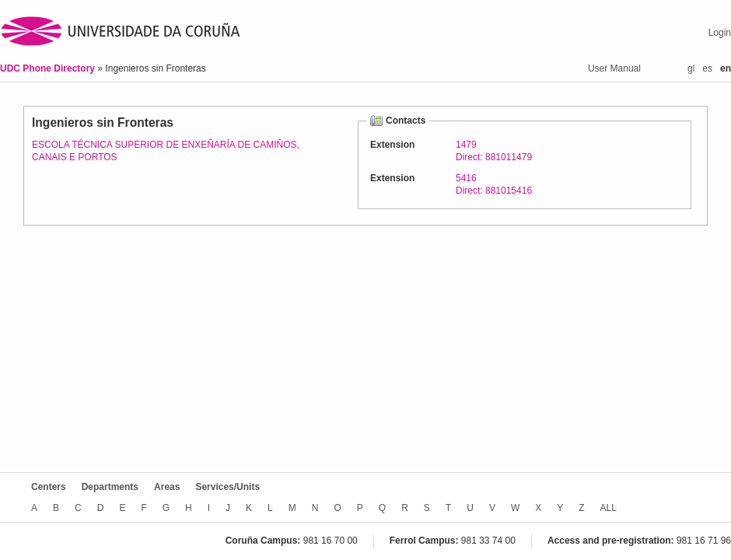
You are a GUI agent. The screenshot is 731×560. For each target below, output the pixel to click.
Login (720, 33)
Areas (167, 487)
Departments (110, 487)
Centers (49, 487)
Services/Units (227, 487)
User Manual (614, 68)
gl (691, 68)
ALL (609, 508)
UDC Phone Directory (49, 68)
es (707, 68)
